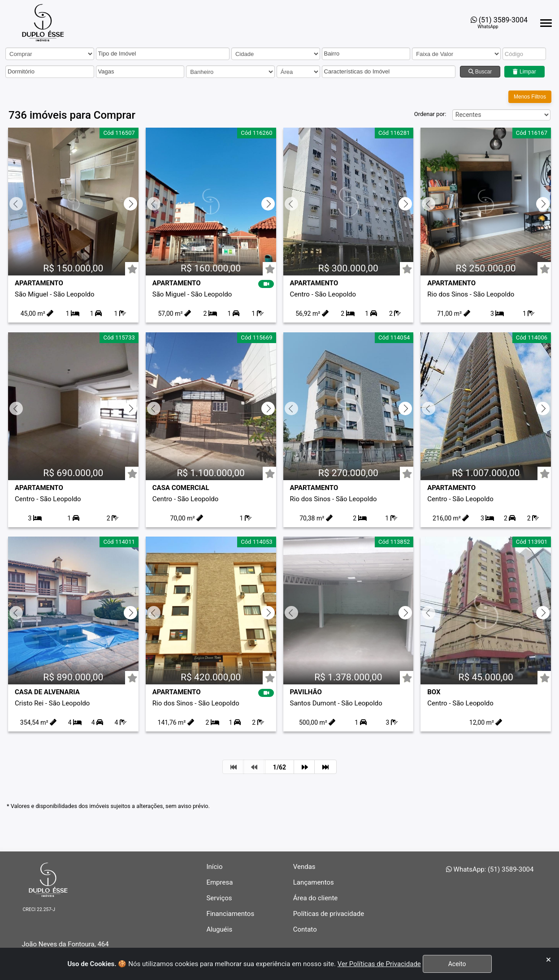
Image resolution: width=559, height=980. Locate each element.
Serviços (219, 898)
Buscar (480, 72)
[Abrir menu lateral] (546, 23)
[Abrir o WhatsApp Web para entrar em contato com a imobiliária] (499, 23)
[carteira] (50, 54)
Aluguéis (219, 929)
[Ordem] (501, 113)
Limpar (525, 72)
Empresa (219, 882)
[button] (160, 54)
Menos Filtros (530, 95)
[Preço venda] (456, 54)
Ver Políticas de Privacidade (379, 964)
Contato (305, 929)
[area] (298, 72)
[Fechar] (548, 960)
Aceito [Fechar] (457, 964)
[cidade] (276, 54)
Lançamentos (314, 882)
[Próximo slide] (131, 200)
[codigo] (524, 54)
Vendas (304, 867)
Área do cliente (316, 898)
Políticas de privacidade (329, 914)
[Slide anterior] (15, 200)
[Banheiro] (230, 72)
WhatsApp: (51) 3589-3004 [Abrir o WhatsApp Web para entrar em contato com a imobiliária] (490, 869)
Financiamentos (230, 914)
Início (214, 867)
